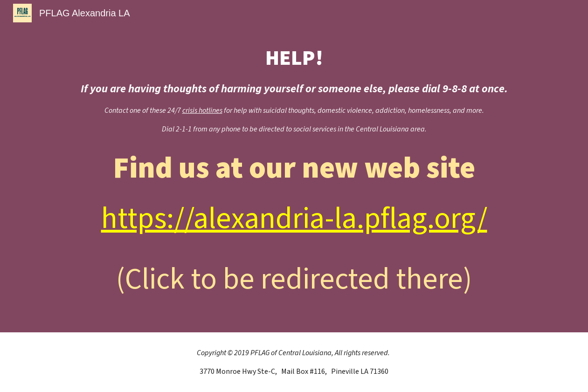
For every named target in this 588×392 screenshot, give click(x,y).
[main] (294, 89)
